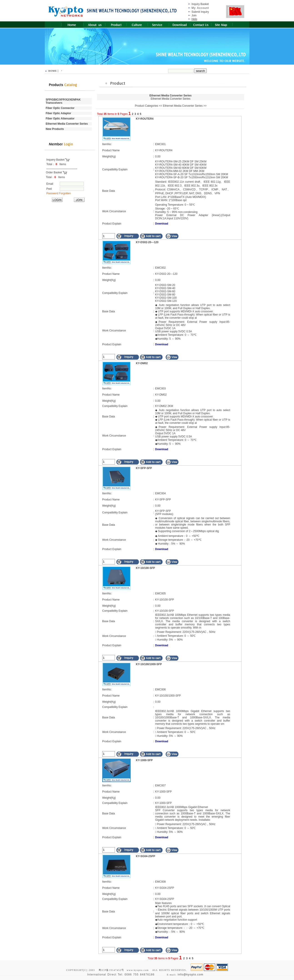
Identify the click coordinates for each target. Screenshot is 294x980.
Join (194, 15)
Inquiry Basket (200, 4)
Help (194, 19)
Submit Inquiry (200, 12)
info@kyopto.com (191, 975)
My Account (200, 8)
